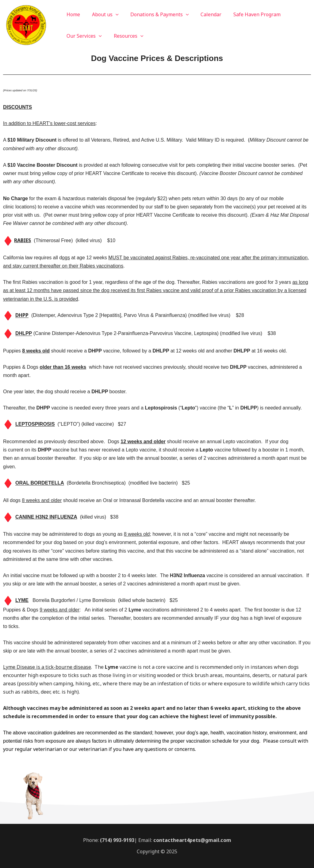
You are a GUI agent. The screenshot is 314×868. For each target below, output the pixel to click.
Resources (126, 36)
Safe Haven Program (248, 14)
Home (72, 14)
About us (102, 14)
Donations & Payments (155, 14)
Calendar (204, 14)
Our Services (83, 36)
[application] (113, 14)
